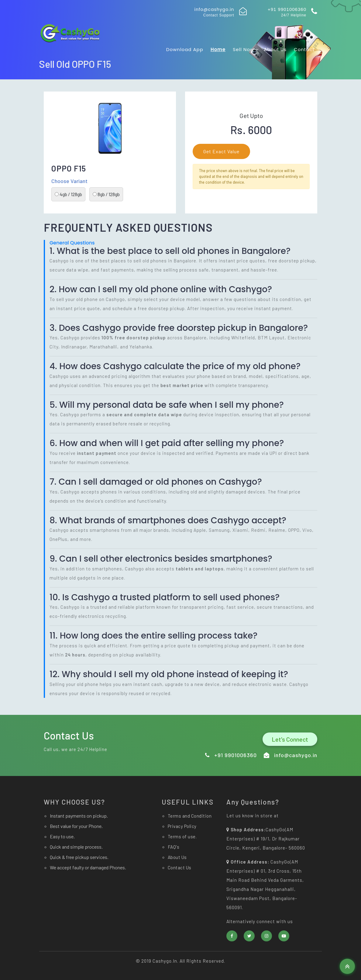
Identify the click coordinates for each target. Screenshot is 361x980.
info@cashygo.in (214, 9)
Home (218, 49)
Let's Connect (290, 739)
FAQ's (174, 847)
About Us (275, 49)
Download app (185, 49)
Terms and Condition (190, 816)
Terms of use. (182, 836)
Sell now (246, 49)
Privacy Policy (182, 826)
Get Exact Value (221, 151)
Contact (304, 49)
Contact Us (180, 867)
